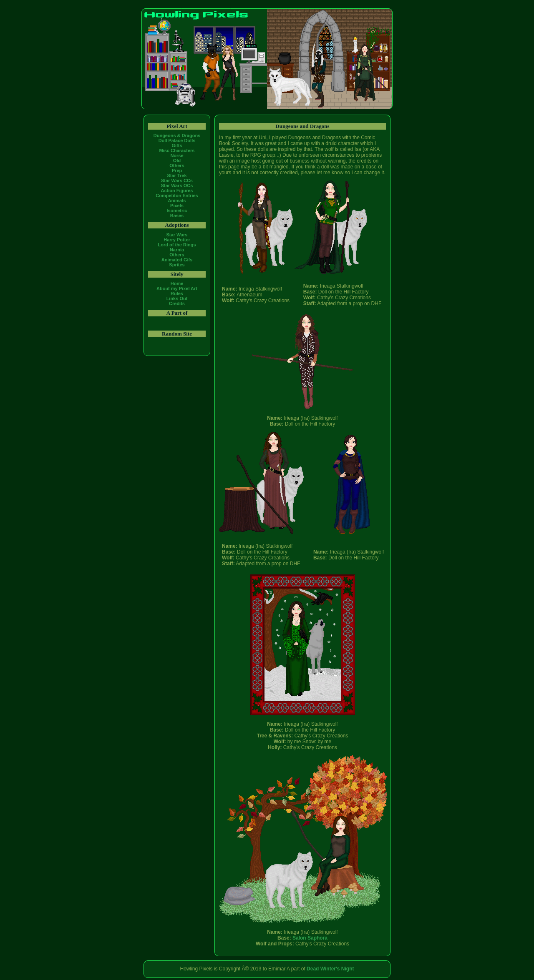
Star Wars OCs (177, 185)
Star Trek (177, 175)
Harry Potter (177, 240)
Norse (177, 155)
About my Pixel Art (177, 288)
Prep (177, 170)
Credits (177, 303)
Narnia (177, 250)
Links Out (177, 298)
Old (177, 160)
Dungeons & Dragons (177, 135)
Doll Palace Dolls (177, 140)
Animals (177, 201)
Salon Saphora (310, 938)
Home (177, 283)
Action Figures (177, 190)
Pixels (177, 206)
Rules (177, 293)
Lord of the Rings (177, 245)
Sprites (177, 265)
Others (177, 165)
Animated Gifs (177, 260)
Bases (177, 216)
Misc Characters (177, 150)
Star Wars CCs (177, 180)
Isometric (177, 211)
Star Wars (177, 235)
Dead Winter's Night (330, 969)
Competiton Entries (177, 195)
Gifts (177, 145)
